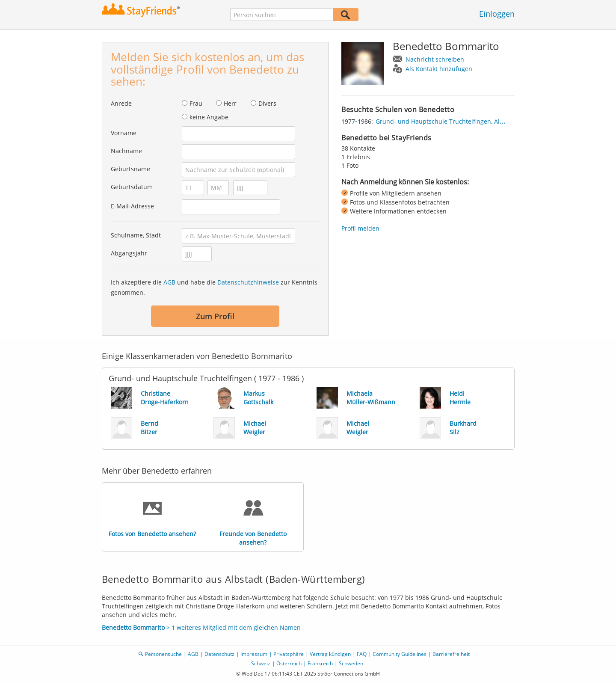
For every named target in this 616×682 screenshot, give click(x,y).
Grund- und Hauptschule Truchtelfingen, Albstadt (447, 121)
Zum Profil (215, 316)
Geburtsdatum (132, 187)
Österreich (289, 663)
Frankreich (320, 663)
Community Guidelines (400, 654)
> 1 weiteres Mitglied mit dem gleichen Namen (201, 627)
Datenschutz (219, 654)
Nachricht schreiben (435, 59)
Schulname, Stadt (136, 235)
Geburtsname (130, 169)
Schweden (351, 663)
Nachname (126, 151)
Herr (230, 103)
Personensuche (163, 654)
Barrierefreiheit (451, 654)
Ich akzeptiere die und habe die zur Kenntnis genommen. (214, 287)
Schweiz (261, 663)
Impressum (254, 654)
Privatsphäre (289, 654)
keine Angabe (209, 117)
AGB (169, 282)
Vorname (124, 133)
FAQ (362, 654)
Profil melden (360, 228)
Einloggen (497, 14)
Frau (196, 103)
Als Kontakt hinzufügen (439, 69)
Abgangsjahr (129, 253)
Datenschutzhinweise (248, 282)
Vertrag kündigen (330, 654)
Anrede (121, 103)
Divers (267, 103)
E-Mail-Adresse (132, 206)
